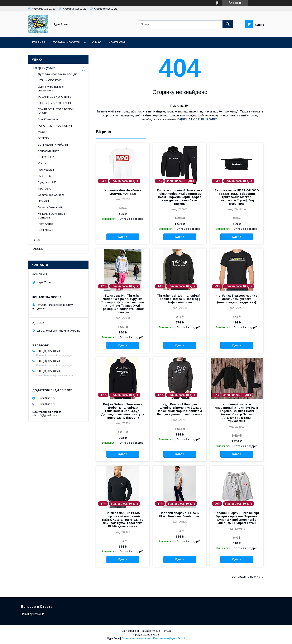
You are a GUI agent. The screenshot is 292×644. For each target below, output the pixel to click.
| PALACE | (45, 201)
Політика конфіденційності (169, 638)
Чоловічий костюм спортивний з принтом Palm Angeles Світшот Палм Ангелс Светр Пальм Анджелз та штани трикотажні (237, 413)
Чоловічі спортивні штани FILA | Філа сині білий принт (180, 515)
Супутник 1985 (47, 182)
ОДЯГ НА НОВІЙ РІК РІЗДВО (197, 119)
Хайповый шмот (48, 151)
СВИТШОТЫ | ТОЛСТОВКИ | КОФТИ (56, 111)
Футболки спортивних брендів (58, 74)
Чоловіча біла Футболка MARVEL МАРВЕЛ (123, 192)
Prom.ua (166, 631)
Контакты (117, 42)
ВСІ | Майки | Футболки (53, 145)
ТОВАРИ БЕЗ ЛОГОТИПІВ (55, 97)
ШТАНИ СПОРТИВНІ (51, 80)
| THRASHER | (47, 157)
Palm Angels (46, 224)
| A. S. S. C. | (46, 176)
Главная (39, 42)
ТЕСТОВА (44, 189)
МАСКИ (43, 132)
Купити (123, 237)
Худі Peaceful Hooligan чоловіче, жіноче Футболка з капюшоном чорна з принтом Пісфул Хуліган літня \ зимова (180, 409)
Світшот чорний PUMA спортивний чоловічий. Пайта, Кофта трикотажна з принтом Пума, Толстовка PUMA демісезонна (123, 520)
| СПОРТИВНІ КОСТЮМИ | (55, 126)
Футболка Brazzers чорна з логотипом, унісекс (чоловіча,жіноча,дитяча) (237, 299)
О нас (97, 42)
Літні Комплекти (48, 119)
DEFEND (43, 138)
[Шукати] (228, 24)
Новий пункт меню (33, 614)
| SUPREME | (46, 170)
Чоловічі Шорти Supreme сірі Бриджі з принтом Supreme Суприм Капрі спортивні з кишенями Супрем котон (237, 518)
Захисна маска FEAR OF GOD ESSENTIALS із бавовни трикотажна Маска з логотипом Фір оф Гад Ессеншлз (237, 197)
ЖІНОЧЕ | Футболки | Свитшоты (51, 216)
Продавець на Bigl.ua (146, 635)
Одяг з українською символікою (51, 89)
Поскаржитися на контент (136, 638)
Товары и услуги (67, 42)
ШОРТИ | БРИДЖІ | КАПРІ (54, 103)
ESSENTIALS (46, 230)
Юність (42, 163)
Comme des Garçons (51, 195)
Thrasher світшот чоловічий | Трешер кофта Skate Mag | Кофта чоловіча (180, 299)
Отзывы (38, 249)
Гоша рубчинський (50, 207)
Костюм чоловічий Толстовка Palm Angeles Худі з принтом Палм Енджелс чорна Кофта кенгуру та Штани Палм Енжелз (180, 197)
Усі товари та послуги (246, 577)
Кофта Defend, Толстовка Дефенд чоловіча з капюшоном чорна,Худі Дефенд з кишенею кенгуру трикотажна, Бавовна (123, 411)
